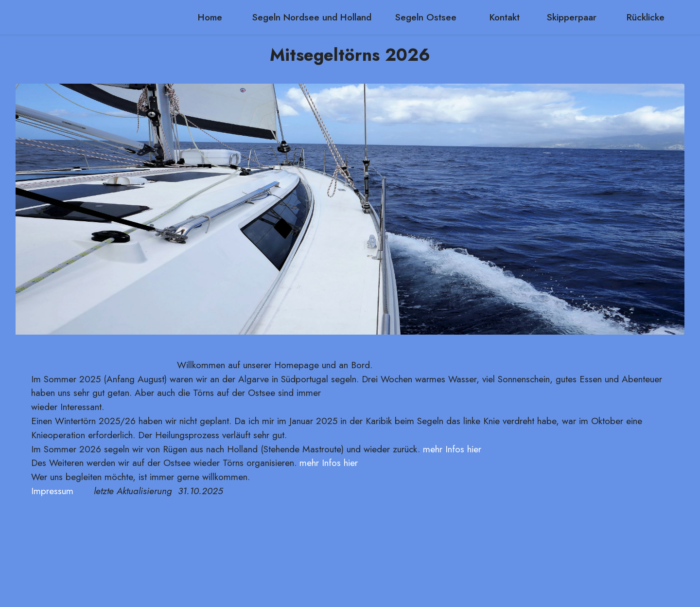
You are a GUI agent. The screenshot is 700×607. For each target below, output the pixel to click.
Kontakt (506, 17)
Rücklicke (646, 17)
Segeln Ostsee (430, 17)
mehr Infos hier (452, 449)
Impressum (52, 491)
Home (213, 17)
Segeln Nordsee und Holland (312, 17)
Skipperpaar (575, 17)
